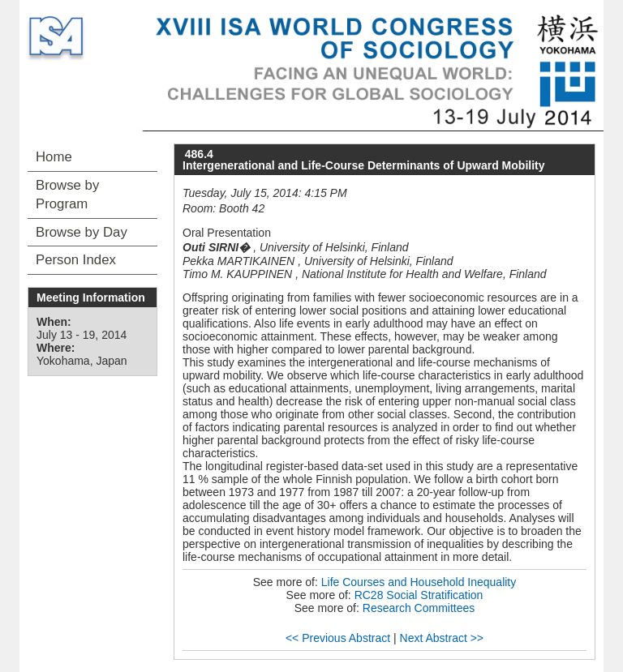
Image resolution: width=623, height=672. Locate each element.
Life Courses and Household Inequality (419, 582)
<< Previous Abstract (338, 638)
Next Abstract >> (442, 638)
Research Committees (419, 608)
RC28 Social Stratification (419, 595)
